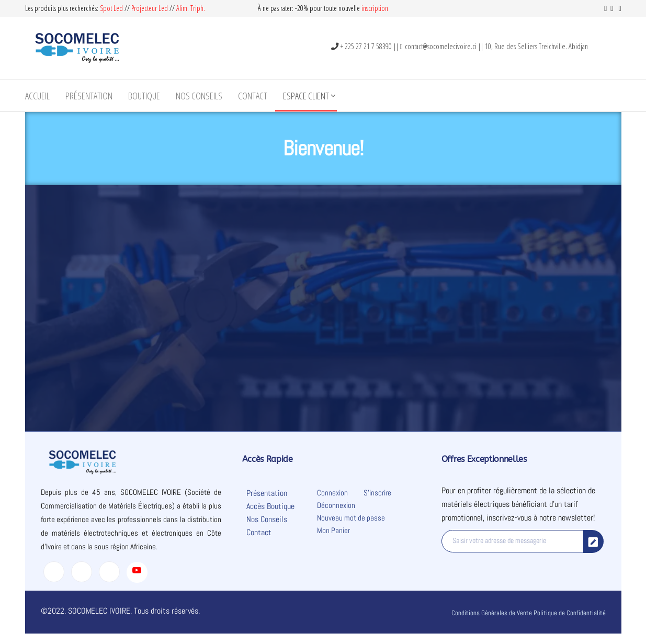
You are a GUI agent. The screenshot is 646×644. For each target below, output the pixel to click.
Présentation (89, 96)
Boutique (144, 96)
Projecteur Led (150, 8)
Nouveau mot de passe (351, 518)
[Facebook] (54, 572)
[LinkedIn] (109, 572)
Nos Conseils (199, 96)
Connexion (332, 493)
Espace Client (306, 96)
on (385, 8)
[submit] (593, 541)
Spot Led (111, 8)
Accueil (37, 96)
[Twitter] (82, 572)
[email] (513, 541)
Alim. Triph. (191, 8)
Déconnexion (336, 505)
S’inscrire (377, 493)
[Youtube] (137, 572)
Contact (253, 96)
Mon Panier (333, 530)
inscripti (371, 8)
